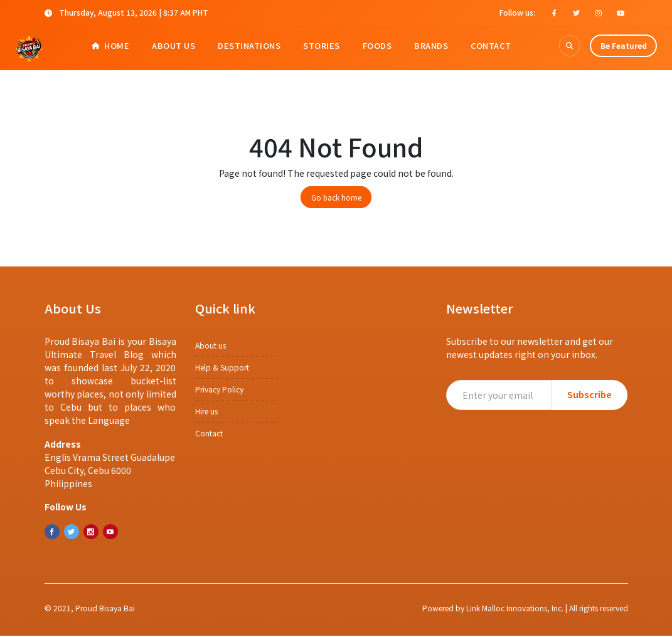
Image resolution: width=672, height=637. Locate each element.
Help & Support (222, 368)
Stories (322, 45)
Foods (377, 45)
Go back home (336, 198)
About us (211, 346)
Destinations (249, 45)
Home (111, 45)
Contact (491, 45)
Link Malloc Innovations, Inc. (515, 618)
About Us (173, 45)
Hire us (206, 412)
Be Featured (624, 45)
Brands (431, 45)
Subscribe (589, 396)
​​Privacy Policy (219, 390)
